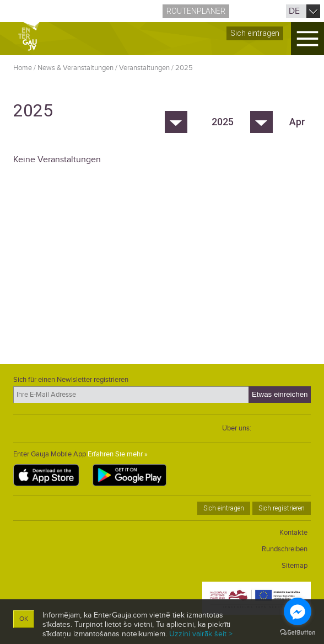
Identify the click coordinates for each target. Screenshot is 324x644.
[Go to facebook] (298, 611)
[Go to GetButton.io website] (298, 633)
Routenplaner (196, 11)
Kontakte (293, 533)
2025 (184, 68)
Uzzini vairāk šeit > (201, 634)
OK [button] (24, 619)
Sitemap (295, 566)
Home (23, 68)
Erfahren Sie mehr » (118, 454)
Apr (297, 122)
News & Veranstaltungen (75, 68)
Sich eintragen (255, 33)
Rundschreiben (285, 549)
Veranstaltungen (144, 68)
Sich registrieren (282, 508)
